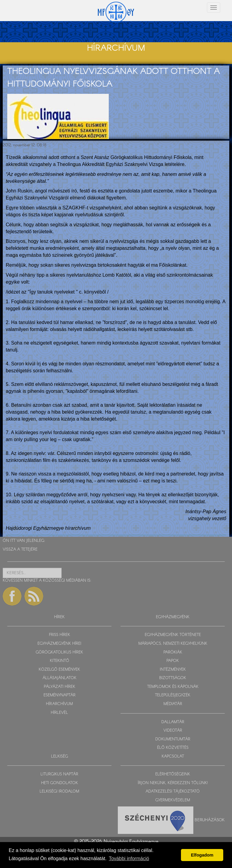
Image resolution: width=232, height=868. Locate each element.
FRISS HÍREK (60, 635)
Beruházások (210, 820)
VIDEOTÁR (173, 731)
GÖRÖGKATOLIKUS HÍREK (59, 652)
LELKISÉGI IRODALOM (59, 792)
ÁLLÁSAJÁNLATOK (60, 678)
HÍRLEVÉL (59, 713)
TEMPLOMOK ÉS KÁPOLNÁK (173, 687)
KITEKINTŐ (60, 661)
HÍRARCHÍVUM (59, 704)
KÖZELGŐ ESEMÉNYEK (59, 670)
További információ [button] (129, 858)
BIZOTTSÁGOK (173, 678)
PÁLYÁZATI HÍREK (60, 687)
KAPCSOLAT (173, 757)
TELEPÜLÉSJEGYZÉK (173, 695)
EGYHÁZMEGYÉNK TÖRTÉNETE (173, 635)
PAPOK (173, 661)
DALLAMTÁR (173, 722)
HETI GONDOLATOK (60, 783)
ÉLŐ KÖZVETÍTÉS (173, 748)
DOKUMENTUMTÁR (173, 739)
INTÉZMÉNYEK (173, 670)
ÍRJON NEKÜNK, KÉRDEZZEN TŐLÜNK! (173, 783)
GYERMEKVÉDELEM (173, 800)
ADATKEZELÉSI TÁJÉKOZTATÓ (173, 792)
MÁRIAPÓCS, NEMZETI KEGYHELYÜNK (173, 644)
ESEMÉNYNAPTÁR (60, 695)
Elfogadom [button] (202, 855)
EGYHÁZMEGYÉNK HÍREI (59, 644)
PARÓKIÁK (173, 652)
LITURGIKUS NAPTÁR (59, 774)
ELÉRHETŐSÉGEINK (173, 774)
